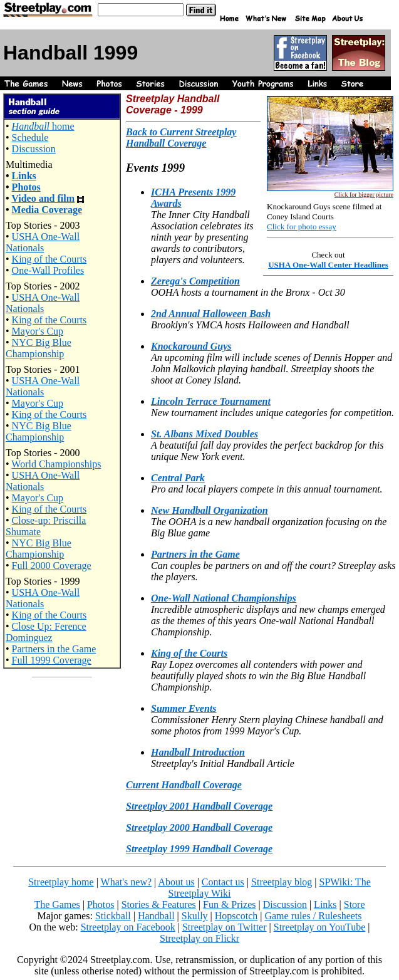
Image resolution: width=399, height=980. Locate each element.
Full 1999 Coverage (52, 660)
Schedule (30, 138)
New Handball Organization (210, 510)
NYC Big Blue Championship (39, 348)
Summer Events (184, 708)
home (43, 126)
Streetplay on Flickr (199, 938)
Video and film (43, 198)
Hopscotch (236, 916)
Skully (195, 916)
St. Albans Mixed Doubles (205, 434)
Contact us (223, 882)
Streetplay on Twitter (225, 927)
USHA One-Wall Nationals (43, 242)
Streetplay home (61, 882)
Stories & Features (159, 904)
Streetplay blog (282, 882)
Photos (26, 187)
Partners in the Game (54, 649)
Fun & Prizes (229, 904)
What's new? (127, 882)
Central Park (178, 478)
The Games (57, 904)
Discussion (34, 149)
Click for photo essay (302, 227)
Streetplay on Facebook (128, 927)
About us (176, 882)
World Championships (56, 464)
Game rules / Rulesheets (313, 916)
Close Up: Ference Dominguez (46, 632)
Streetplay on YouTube (320, 927)
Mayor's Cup (38, 331)
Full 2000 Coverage (52, 566)
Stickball (113, 916)
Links (24, 176)
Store (355, 904)
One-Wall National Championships (224, 598)
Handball (156, 916)
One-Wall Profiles (48, 270)
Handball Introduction (198, 752)
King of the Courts (49, 259)
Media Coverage (47, 210)
